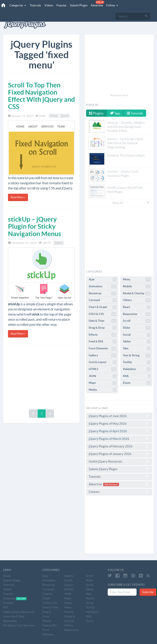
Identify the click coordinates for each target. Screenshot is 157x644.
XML (137, 376)
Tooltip (137, 362)
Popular (62, 5)
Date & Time (103, 321)
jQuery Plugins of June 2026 (119, 416)
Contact (119, 492)
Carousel (103, 300)
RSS (5, 607)
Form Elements (103, 349)
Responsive (137, 314)
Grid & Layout (103, 362)
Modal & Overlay (137, 293)
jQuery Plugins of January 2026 (119, 454)
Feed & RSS (103, 342)
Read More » (18, 197)
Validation (137, 369)
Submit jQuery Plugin (119, 469)
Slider (137, 328)
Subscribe (148, 592)
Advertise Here (119, 95)
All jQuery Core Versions (19, 625)
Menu (54, 116)
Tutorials (35, 5)
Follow (112, 5)
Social (137, 335)
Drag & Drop (103, 328)
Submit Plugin (79, 5)
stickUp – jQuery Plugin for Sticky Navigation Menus (35, 226)
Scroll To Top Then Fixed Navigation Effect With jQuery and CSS (41, 96)
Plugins (96, 113)
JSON (103, 376)
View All (131, 203)
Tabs (137, 349)
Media (103, 390)
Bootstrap (103, 293)
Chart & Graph (103, 307)
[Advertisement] (41, 377)
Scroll (65, 116)
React (137, 307)
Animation (103, 286)
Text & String (137, 355)
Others (137, 300)
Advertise (98, 4)
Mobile (137, 286)
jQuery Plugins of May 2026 (119, 423)
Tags (115, 113)
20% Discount (111, 484)
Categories (18, 5)
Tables (137, 342)
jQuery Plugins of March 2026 (119, 439)
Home (7, 576)
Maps (103, 383)
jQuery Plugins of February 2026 (119, 446)
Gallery (103, 355)
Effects (103, 335)
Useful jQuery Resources (119, 461)
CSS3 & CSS (103, 314)
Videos (49, 5)
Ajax (103, 280)
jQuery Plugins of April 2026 (119, 431)
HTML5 (103, 369)
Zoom (137, 383)
